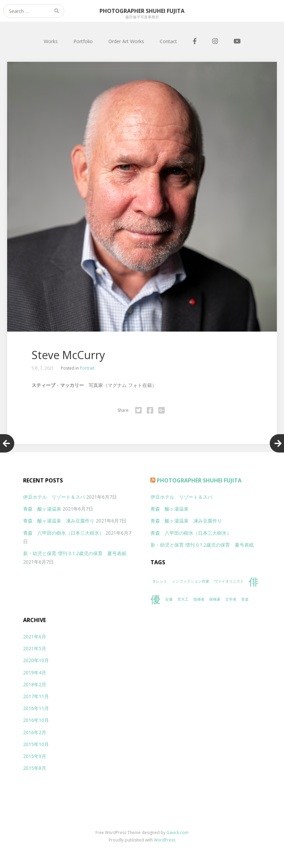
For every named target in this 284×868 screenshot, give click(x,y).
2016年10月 (36, 720)
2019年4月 (35, 672)
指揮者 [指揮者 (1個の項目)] (199, 599)
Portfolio (83, 41)
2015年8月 (35, 768)
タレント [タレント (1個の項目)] (160, 581)
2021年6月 (35, 636)
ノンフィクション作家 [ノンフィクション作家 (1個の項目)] (191, 581)
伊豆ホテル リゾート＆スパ (54, 497)
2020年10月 (36, 660)
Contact (168, 41)
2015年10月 (36, 744)
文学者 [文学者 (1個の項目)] (231, 599)
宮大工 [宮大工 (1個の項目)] (183, 599)
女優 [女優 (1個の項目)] (169, 599)
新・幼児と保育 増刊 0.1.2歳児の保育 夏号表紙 (75, 553)
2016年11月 (36, 708)
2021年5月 (35, 648)
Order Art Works (126, 41)
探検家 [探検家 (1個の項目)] (215, 599)
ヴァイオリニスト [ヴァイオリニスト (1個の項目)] (229, 581)
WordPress (165, 840)
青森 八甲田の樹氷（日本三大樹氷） (64, 533)
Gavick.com (177, 832)
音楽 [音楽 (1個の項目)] (245, 599)
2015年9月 (35, 756)
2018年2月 (35, 684)
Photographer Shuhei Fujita (199, 480)
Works (51, 41)
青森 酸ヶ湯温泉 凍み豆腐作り (59, 521)
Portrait (87, 368)
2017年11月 (36, 696)
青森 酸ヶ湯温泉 (42, 509)
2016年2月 (35, 732)
